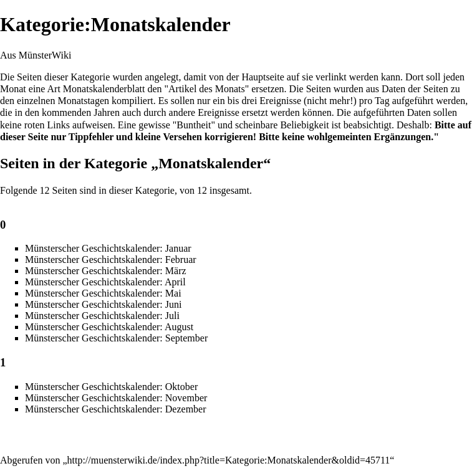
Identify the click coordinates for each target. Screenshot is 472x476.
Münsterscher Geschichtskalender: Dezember (116, 409)
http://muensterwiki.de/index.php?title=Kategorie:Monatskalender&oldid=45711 (229, 460)
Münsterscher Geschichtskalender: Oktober (111, 387)
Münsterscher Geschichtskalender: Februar (111, 259)
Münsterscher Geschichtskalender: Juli (102, 316)
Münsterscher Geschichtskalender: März (106, 271)
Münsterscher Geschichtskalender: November (116, 398)
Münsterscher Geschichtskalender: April (105, 282)
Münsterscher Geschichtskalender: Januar (108, 248)
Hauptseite (262, 77)
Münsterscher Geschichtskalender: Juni (103, 304)
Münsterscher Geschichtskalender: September (116, 338)
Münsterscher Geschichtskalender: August (109, 327)
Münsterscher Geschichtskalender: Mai (103, 293)
